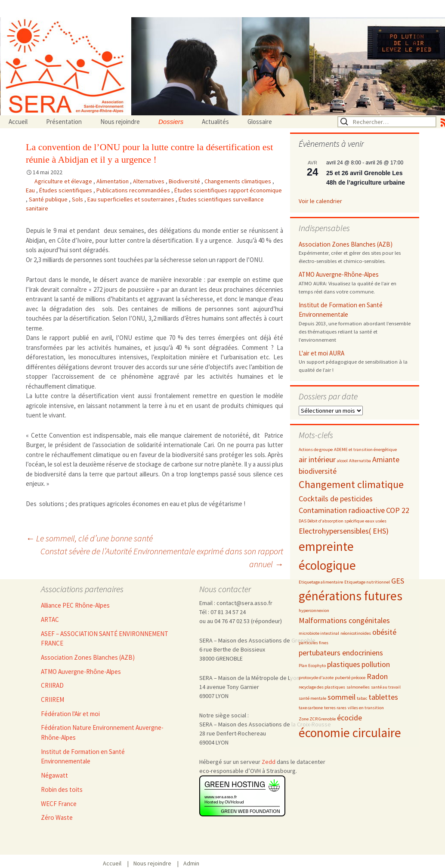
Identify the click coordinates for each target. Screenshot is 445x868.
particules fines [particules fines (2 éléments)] (314, 643)
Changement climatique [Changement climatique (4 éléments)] (351, 484)
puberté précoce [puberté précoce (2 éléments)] (350, 678)
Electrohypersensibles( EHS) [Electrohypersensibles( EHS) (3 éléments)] (344, 531)
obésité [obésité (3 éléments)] (384, 632)
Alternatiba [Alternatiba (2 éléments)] (360, 461)
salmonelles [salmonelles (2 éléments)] (358, 687)
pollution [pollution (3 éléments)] (376, 664)
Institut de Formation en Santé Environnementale (341, 310)
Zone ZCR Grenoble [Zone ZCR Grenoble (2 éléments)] (317, 719)
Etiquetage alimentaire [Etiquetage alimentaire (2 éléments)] (321, 582)
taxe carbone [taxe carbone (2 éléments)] (311, 708)
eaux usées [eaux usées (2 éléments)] (376, 521)
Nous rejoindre (120, 122)
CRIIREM (53, 700)
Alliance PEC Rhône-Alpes (75, 605)
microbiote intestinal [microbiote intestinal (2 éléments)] (319, 633)
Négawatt (54, 775)
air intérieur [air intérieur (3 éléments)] (317, 459)
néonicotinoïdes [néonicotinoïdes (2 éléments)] (356, 633)
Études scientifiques (66, 190)
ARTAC (50, 619)
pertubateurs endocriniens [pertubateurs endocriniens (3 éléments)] (341, 653)
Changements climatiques (238, 181)
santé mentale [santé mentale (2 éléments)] (312, 698)
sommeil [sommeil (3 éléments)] (341, 697)
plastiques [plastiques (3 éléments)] (344, 664)
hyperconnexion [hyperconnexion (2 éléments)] (314, 610)
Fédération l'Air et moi (70, 714)
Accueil (18, 122)
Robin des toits (62, 789)
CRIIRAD (52, 685)
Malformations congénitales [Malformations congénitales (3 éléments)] (344, 620)
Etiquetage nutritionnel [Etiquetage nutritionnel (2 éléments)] (367, 582)
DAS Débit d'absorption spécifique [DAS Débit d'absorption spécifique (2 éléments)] (331, 521)
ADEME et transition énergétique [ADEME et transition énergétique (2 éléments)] (365, 449)
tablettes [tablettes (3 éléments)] (383, 697)
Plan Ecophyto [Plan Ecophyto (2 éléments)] (312, 666)
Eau (31, 190)
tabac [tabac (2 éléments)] (362, 698)
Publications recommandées (134, 190)
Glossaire (260, 122)
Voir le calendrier (320, 201)
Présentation (64, 122)
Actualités (215, 122)
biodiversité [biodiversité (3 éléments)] (318, 471)
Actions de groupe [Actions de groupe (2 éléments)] (316, 449)
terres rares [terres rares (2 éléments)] (335, 708)
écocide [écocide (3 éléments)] (349, 718)
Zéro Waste (57, 817)
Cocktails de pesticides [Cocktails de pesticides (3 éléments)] (336, 499)
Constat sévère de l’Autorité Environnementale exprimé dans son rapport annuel (162, 558)
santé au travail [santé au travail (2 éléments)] (386, 687)
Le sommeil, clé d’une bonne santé (89, 538)
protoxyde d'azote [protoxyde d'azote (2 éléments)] (316, 678)
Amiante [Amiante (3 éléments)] (386, 459)
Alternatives (149, 181)
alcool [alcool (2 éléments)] (342, 461)
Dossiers (171, 122)
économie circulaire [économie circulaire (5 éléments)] (350, 733)
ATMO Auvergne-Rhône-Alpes (339, 274)
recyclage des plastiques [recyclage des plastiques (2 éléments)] (322, 687)
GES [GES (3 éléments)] (398, 581)
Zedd (269, 762)
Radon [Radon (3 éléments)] (377, 676)
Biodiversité (185, 181)
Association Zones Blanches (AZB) (346, 244)
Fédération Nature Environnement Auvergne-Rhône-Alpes (102, 732)
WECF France (59, 804)
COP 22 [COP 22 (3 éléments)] (398, 510)
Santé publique (49, 199)
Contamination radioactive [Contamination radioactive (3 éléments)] (342, 510)
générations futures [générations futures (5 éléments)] (351, 596)
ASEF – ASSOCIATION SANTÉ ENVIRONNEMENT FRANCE (105, 639)
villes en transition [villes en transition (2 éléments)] (366, 708)
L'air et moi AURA (321, 353)
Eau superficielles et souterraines (131, 199)
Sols (78, 199)
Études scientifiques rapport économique (228, 190)
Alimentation (113, 181)
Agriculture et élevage (64, 181)
